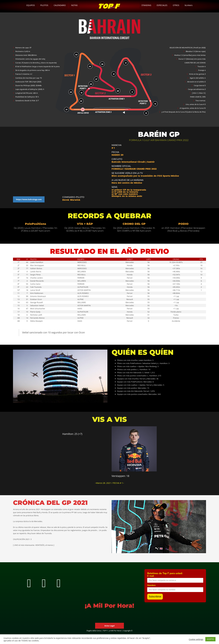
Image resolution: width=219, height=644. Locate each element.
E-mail (151, 576)
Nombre (151, 585)
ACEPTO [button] (210, 639)
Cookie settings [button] (196, 639)
